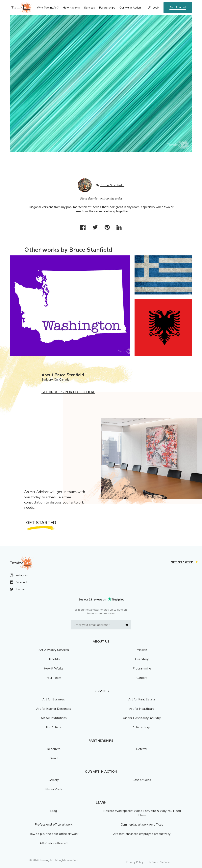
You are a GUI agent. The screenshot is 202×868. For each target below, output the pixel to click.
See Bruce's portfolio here (68, 392)
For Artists (54, 727)
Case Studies (142, 780)
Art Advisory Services (54, 650)
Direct (54, 758)
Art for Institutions (54, 718)
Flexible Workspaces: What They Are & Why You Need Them (142, 813)
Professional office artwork (54, 825)
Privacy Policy (135, 862)
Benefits (54, 659)
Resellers (54, 749)
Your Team (54, 678)
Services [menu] (89, 8)
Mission (142, 650)
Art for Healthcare (142, 709)
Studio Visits (54, 789)
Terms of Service (159, 862)
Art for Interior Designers (54, 709)
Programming (142, 669)
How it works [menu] (71, 8)
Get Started (178, 7)
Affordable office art (54, 843)
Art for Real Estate (142, 699)
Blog (54, 811)
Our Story (142, 659)
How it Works (54, 669)
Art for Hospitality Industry (142, 718)
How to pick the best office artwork (54, 834)
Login (156, 8)
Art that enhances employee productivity (142, 834)
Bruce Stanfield (112, 185)
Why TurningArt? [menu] (48, 8)
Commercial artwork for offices (142, 825)
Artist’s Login (142, 727)
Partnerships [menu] (107, 8)
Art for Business (54, 699)
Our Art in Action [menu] (130, 8)
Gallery (54, 780)
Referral (142, 749)
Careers (142, 678)
